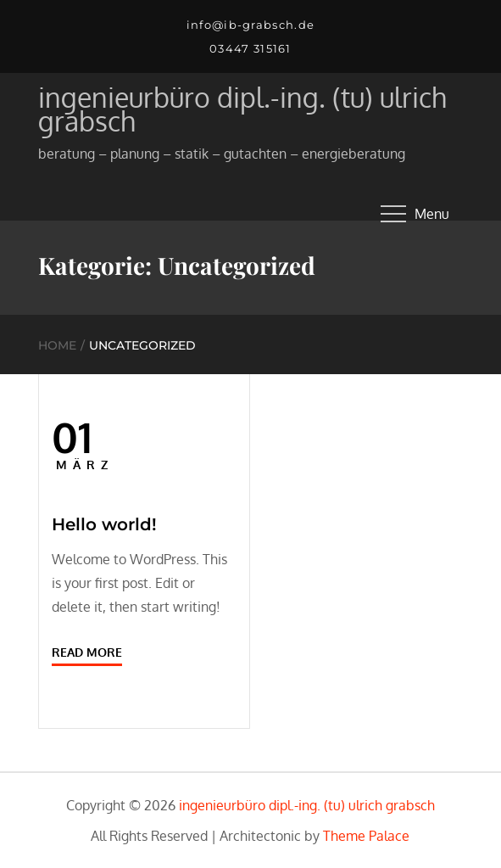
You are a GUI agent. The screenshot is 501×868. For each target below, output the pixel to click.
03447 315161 (250, 48)
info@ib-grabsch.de (250, 25)
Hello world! (104, 524)
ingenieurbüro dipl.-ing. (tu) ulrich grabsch (242, 109)
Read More (87, 652)
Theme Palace (366, 836)
